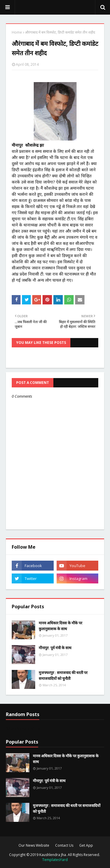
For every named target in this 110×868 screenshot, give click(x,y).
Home (17, 32)
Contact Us (64, 845)
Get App (86, 845)
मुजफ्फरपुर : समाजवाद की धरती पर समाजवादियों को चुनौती (63, 675)
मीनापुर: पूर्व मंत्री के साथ (55, 648)
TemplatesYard (55, 860)
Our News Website (34, 845)
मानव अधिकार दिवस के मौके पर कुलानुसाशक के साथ (60, 626)
